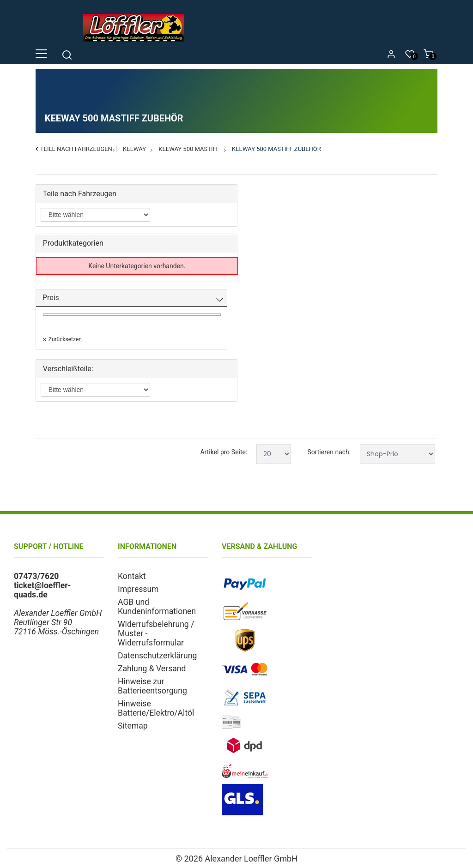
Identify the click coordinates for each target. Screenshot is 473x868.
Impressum (138, 589)
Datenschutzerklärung (157, 656)
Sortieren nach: (329, 452)
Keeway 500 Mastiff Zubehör (276, 149)
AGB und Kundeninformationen (157, 607)
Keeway (134, 149)
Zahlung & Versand (152, 669)
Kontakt (132, 576)
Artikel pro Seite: (224, 452)
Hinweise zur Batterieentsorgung (152, 686)
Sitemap (133, 726)
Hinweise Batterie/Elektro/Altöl (156, 708)
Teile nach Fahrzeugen (76, 149)
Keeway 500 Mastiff (189, 149)
